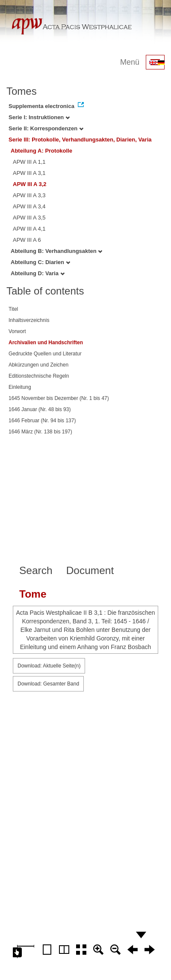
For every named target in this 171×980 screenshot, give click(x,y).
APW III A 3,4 (29, 206)
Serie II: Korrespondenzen (46, 128)
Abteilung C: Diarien (40, 262)
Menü (130, 62)
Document (90, 570)
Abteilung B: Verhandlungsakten (56, 251)
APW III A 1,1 (29, 162)
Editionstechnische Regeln (39, 376)
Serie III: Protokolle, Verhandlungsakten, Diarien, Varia (80, 140)
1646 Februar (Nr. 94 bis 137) (42, 421)
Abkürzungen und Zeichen (38, 365)
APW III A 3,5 (29, 218)
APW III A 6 (27, 240)
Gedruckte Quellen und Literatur (45, 354)
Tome (33, 594)
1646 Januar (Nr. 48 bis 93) (40, 409)
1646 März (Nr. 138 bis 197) (40, 432)
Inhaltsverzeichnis (29, 320)
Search (36, 570)
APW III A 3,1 (29, 173)
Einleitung (20, 387)
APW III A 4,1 (29, 229)
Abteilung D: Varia (38, 273)
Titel (13, 309)
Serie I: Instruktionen (39, 117)
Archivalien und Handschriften (46, 343)
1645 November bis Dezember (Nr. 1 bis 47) (59, 398)
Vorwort (17, 331)
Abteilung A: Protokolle (41, 151)
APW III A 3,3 (29, 195)
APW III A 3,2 (30, 184)
